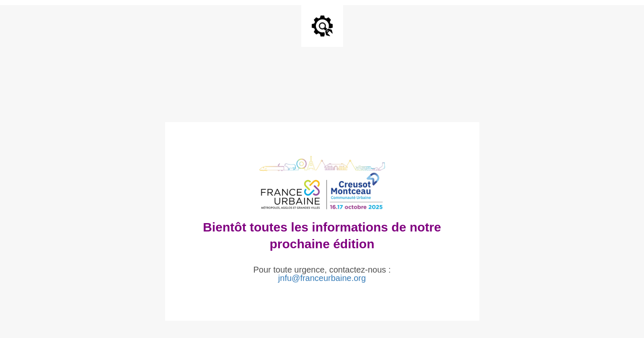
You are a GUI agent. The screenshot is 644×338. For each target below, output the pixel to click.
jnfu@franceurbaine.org (322, 278)
